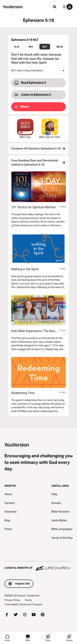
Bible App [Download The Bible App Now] (25, 129)
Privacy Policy (12, 600)
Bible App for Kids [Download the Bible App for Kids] (50, 129)
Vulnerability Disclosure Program (23, 604)
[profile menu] (67, 7)
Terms (28, 600)
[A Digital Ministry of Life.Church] (38, 566)
